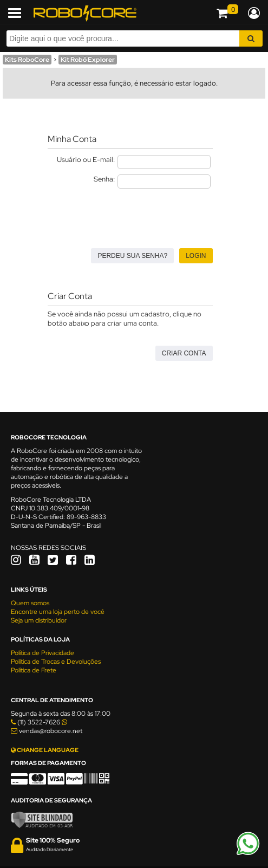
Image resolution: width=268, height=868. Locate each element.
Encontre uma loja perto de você (58, 612)
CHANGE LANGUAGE (45, 750)
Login (196, 256)
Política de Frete (34, 670)
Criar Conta (184, 353)
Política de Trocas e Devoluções (56, 662)
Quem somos (30, 603)
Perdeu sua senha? (132, 256)
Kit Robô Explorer (88, 60)
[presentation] (130, 215)
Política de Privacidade (43, 653)
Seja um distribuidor (39, 620)
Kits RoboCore (27, 60)
